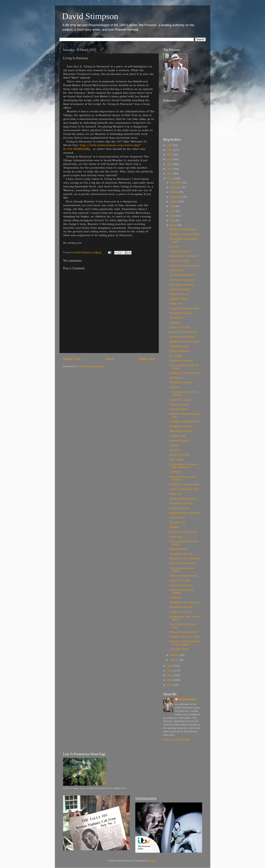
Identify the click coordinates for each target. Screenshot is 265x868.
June (173, 211)
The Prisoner (176, 318)
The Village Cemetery (181, 285)
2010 (170, 685)
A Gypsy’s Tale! (178, 436)
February (175, 655)
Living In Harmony (179, 294)
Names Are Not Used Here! (184, 489)
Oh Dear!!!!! (176, 450)
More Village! (176, 460)
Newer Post (72, 359)
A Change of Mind (179, 649)
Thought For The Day (181, 361)
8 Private (174, 247)
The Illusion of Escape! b (183, 275)
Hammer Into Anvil (179, 508)
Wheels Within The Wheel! (184, 256)
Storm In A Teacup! (179, 261)
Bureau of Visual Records (183, 229)
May (173, 216)
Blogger (152, 861)
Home (110, 359)
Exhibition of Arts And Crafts (184, 234)
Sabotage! (175, 323)
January (175, 660)
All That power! (177, 518)
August (174, 202)
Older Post (147, 359)
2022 (170, 145)
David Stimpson (90, 16)
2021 (170, 150)
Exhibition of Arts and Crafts (184, 308)
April (173, 220)
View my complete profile (177, 740)
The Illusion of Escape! (182, 337)
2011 (170, 680)
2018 (170, 164)
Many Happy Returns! (181, 431)
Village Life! (176, 304)
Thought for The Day (180, 313)
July (173, 206)
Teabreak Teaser (178, 299)
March (174, 225)
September (176, 197)
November (176, 187)
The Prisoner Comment (182, 280)
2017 (170, 169)
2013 (170, 671)
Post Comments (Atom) (91, 366)
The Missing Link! (179, 346)
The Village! (176, 356)
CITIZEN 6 (175, 598)
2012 (170, 675)
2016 (170, 174)
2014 (170, 666)
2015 (170, 178)
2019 (170, 159)
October (175, 192)
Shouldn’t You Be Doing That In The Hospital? (185, 643)
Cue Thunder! (177, 270)
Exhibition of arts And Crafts (184, 484)
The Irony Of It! (177, 522)
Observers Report (179, 440)
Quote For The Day (180, 327)
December (176, 183)
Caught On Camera (180, 289)
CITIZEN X (175, 472)
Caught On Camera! (180, 251)
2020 (170, 155)
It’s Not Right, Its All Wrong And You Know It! (184, 466)
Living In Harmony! (179, 351)
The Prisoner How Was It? (183, 563)
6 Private (174, 387)
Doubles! (174, 527)
